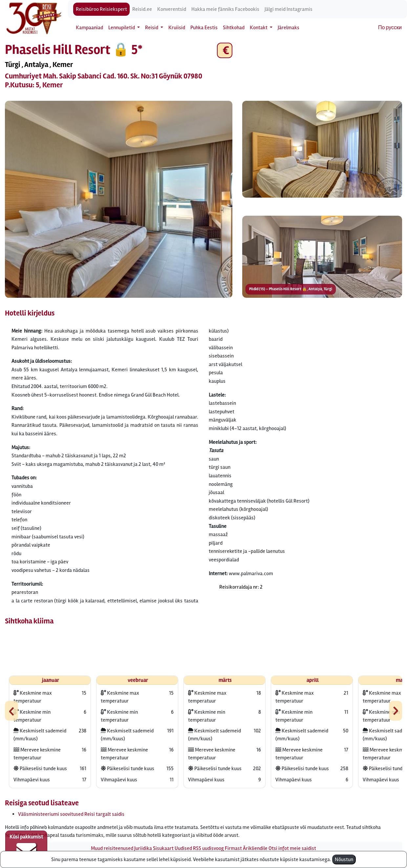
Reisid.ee (142, 9)
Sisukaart (163, 848)
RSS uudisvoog (208, 848)
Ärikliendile (255, 848)
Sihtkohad (234, 28)
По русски (390, 28)
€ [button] (225, 50)
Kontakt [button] (259, 28)
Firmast (233, 848)
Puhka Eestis (204, 28)
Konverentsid (172, 9)
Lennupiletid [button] (122, 28)
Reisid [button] (152, 28)
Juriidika (143, 848)
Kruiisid (177, 28)
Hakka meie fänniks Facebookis (225, 9)
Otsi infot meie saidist (292, 848)
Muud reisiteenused (112, 848)
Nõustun (344, 859)
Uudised (183, 848)
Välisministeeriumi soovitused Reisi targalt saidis (71, 814)
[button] (119, 199)
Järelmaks (289, 28)
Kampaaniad (89, 28)
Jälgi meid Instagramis (289, 9)
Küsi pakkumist (26, 847)
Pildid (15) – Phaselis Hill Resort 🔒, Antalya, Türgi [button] (291, 289)
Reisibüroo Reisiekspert (101, 9)
